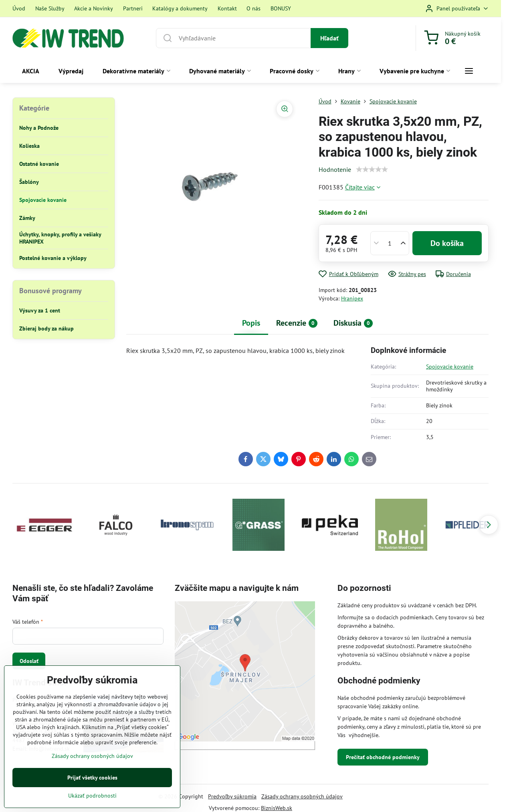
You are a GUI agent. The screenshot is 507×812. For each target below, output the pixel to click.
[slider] (372, 169)
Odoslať (29, 661)
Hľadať (329, 38)
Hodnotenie (335, 169)
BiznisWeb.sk (277, 808)
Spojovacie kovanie (450, 367)
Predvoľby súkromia (232, 796)
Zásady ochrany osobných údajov (302, 796)
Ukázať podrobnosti (92, 796)
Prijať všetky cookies (92, 778)
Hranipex (352, 298)
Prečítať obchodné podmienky (383, 757)
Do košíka (447, 243)
